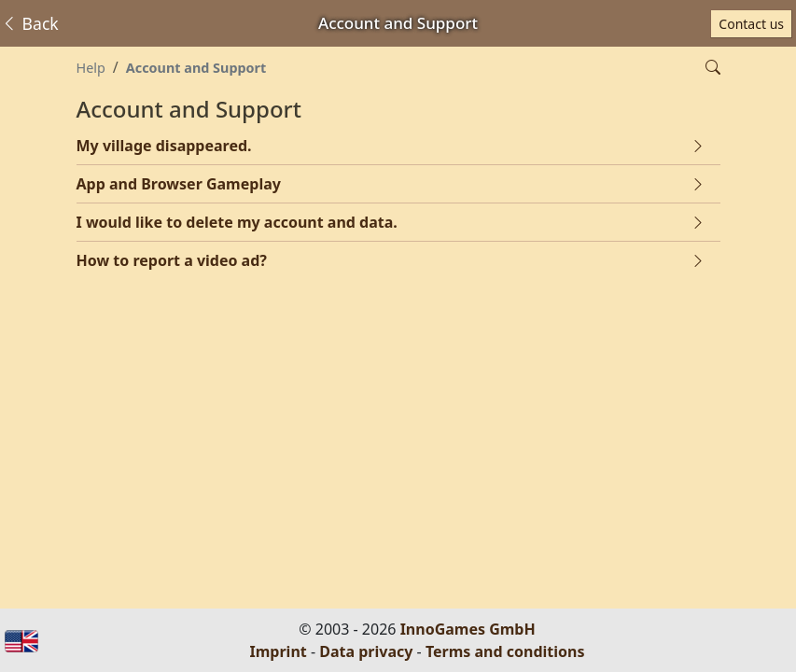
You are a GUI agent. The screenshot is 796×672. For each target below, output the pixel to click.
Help (91, 68)
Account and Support (196, 68)
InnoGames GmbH (468, 629)
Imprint (279, 651)
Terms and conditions (505, 651)
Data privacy (366, 651)
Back (30, 23)
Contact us (751, 24)
